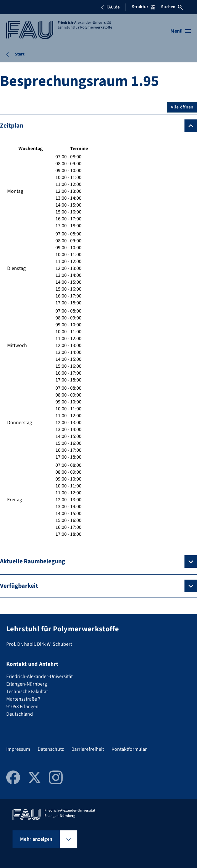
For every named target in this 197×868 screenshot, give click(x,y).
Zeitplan (12, 126)
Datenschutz (51, 749)
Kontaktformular (129, 749)
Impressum (18, 749)
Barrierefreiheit (88, 749)
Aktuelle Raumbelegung (33, 561)
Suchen (172, 7)
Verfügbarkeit (19, 586)
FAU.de (110, 7)
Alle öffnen (182, 107)
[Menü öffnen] (181, 31)
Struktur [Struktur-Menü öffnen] (143, 7)
